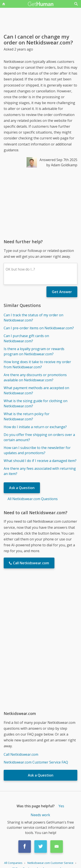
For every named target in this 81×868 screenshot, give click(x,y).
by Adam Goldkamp (62, 165)
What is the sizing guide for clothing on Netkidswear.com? (36, 403)
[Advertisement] (40, 203)
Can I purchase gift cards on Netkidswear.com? (26, 338)
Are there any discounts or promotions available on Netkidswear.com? (35, 377)
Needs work (40, 815)
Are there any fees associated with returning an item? (40, 471)
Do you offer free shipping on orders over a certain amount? (39, 437)
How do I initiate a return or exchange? (35, 427)
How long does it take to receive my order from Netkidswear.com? (37, 364)
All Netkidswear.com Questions (33, 499)
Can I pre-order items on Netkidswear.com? (39, 328)
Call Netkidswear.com (21, 754)
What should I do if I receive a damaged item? (40, 461)
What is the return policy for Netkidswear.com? (27, 416)
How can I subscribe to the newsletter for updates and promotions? (37, 450)
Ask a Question (22, 488)
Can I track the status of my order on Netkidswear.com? (33, 318)
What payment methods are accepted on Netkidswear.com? (36, 390)
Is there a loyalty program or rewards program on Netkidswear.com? (34, 351)
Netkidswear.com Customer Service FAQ (36, 762)
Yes (61, 806)
